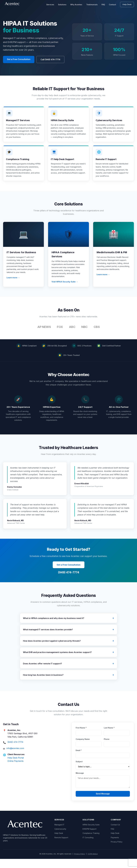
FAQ (103, 5)
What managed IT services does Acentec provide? (48, 638)
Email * (79, 759)
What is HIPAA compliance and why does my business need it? (54, 627)
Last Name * (109, 737)
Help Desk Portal (16, 767)
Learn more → (13, 287)
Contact (112, 5)
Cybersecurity (60, 838)
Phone (107, 748)
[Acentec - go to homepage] (13, 4)
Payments (115, 846)
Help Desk (128, 4)
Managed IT (59, 834)
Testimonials (92, 5)
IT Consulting (88, 846)
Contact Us (115, 834)
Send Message (103, 803)
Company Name (83, 748)
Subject (79, 771)
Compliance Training (91, 842)
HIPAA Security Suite (91, 834)
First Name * (81, 737)
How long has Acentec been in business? (43, 684)
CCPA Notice (93, 863)
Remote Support (61, 846)
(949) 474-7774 (69, 581)
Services (50, 5)
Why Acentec (76, 5)
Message (80, 782)
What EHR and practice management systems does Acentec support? (57, 661)
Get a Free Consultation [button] (19, 59)
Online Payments (15, 770)
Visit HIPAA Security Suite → (65, 291)
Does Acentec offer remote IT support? (42, 673)
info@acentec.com (15, 757)
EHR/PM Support (89, 838)
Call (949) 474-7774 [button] (50, 59)
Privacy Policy (117, 851)
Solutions (62, 5)
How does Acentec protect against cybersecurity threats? (52, 650)
